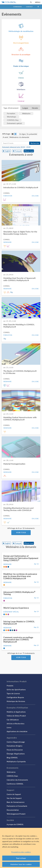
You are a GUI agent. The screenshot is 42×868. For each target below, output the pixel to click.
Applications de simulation (17, 731)
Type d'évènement (11, 108)
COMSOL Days (12, 776)
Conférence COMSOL (15, 784)
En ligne (23, 134)
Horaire (35, 108)
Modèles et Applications (16, 712)
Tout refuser (21, 858)
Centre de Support (14, 794)
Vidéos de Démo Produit (16, 716)
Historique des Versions (16, 701)
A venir (6, 137)
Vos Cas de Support (14, 798)
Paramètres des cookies (21, 852)
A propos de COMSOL (15, 824)
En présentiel (32, 134)
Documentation (13, 810)
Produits (10, 686)
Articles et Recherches (16, 724)
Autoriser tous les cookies (21, 864)
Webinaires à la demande (19, 137)
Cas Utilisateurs (13, 720)
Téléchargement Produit (16, 814)
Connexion (17, 7)
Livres (9, 727)
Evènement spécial (14, 123)
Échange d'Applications (16, 754)
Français (18, 151)
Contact (29, 7)
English (8, 151)
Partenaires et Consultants (17, 806)
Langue (25, 108)
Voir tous (21, 532)
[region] (21, 848)
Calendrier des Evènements (17, 780)
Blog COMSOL (12, 758)
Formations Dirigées (15, 746)
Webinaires (11, 772)
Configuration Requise (15, 697)
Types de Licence (13, 693)
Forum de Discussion (15, 750)
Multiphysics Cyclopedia (16, 761)
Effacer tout (29, 151)
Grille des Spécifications (16, 690)
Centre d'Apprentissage (16, 742)
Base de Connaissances (16, 802)
